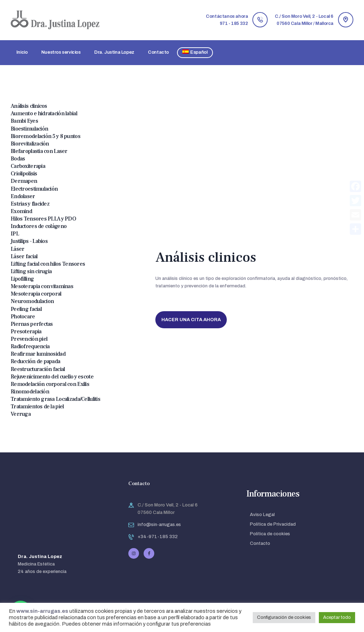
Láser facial (24, 256)
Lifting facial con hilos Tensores (48, 264)
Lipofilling (22, 279)
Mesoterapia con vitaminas (42, 286)
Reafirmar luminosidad (38, 354)
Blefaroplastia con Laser (39, 151)
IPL (15, 234)
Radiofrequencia (30, 346)
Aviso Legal (262, 515)
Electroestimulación (34, 189)
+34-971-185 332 (158, 537)
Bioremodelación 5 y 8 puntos (45, 136)
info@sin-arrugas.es (159, 525)
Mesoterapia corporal (36, 294)
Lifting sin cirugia (31, 271)
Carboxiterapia (28, 166)
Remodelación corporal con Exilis (50, 384)
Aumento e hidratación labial (44, 113)
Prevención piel (29, 339)
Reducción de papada (35, 361)
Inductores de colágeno (39, 226)
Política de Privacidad (273, 524)
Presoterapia (26, 331)
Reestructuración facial (38, 369)
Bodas (18, 159)
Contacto (260, 543)
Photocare (23, 317)
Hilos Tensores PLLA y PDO (43, 219)
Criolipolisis (24, 174)
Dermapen (24, 181)
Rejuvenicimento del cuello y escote (52, 377)
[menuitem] (195, 53)
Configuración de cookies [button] (284, 617)
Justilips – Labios (29, 241)
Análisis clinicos (29, 106)
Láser (17, 249)
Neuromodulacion (32, 301)
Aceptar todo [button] (337, 617)
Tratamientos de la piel (37, 407)
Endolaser (23, 196)
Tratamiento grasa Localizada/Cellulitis (55, 399)
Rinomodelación (30, 392)
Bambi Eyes (24, 121)
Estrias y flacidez (30, 204)
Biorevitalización (30, 144)
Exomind (21, 211)
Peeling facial (26, 309)
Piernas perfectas (32, 324)
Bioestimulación (29, 129)
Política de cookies (270, 534)
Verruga (21, 414)
